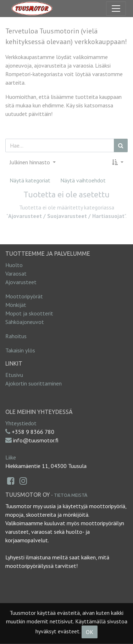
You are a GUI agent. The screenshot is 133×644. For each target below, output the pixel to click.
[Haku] (121, 145)
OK (90, 632)
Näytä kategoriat (30, 180)
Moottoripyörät (24, 296)
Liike (11, 457)
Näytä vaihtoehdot (83, 180)
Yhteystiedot (21, 423)
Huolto (14, 265)
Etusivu (14, 375)
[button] (118, 162)
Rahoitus (16, 336)
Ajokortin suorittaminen (34, 383)
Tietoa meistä (71, 495)
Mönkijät (16, 305)
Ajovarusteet (21, 282)
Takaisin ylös (20, 350)
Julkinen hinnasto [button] (31, 162)
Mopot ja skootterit (29, 313)
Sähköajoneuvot (25, 322)
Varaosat (16, 273)
